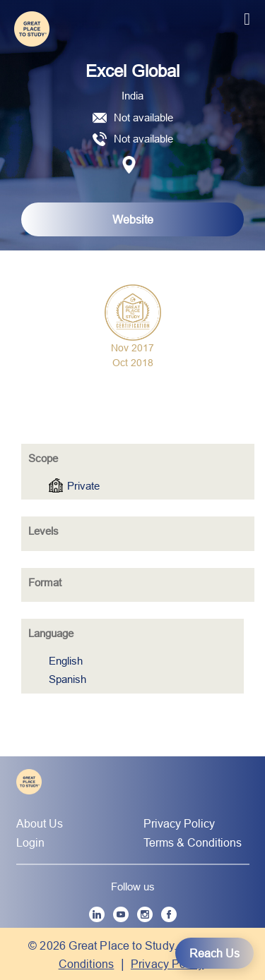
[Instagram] (145, 914)
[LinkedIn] (97, 914)
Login (30, 842)
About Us (40, 823)
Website (133, 219)
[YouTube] (121, 914)
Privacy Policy (179, 823)
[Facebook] (169, 914)
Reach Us (214, 953)
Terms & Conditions (193, 842)
